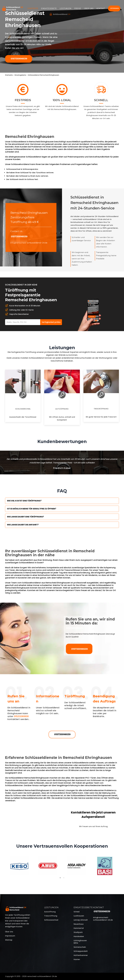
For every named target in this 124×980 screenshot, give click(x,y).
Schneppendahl (81, 951)
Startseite (33, 8)
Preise (78, 8)
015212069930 (21, 716)
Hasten (77, 959)
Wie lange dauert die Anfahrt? (23, 525)
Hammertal (79, 928)
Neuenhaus (79, 924)
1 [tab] (60, 878)
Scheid (77, 912)
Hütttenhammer (81, 955)
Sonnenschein (80, 947)
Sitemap (9, 940)
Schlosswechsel (23, 409)
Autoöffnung (62, 409)
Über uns (89, 8)
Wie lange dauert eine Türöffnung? (25, 517)
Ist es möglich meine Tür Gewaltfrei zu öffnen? (32, 509)
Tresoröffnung (101, 409)
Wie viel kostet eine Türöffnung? (24, 501)
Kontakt (101, 8)
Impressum (10, 936)
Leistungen (65, 8)
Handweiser (79, 936)
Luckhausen (79, 916)
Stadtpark (78, 932)
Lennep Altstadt (81, 920)
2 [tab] (64, 878)
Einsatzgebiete (49, 8)
